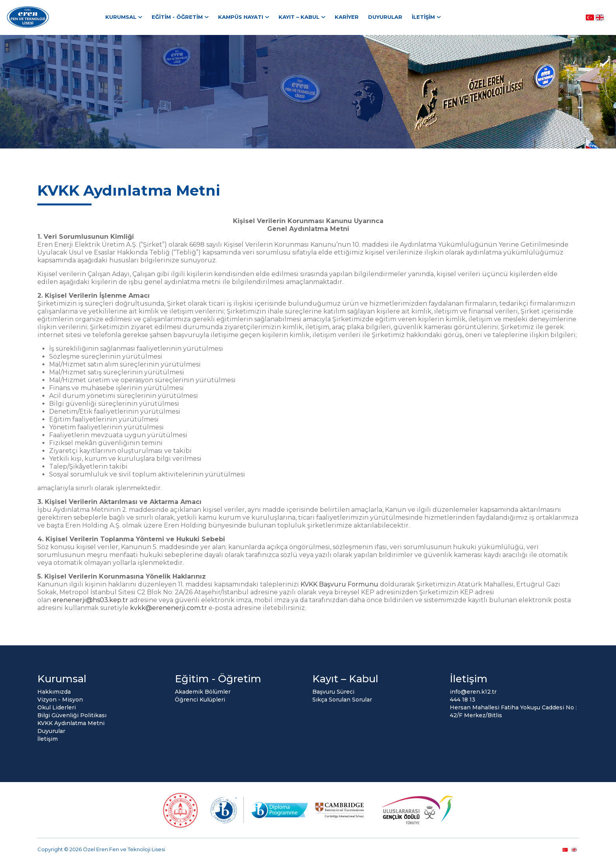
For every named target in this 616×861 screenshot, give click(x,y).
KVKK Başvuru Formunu (340, 584)
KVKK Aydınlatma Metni (71, 723)
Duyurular (385, 17)
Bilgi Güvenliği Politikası (72, 715)
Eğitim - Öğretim (177, 17)
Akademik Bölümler (203, 692)
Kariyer (347, 17)
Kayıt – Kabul (299, 17)
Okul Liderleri (57, 707)
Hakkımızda (54, 692)
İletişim (423, 17)
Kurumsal (121, 17)
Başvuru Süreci (333, 692)
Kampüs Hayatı (241, 17)
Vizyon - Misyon (60, 700)
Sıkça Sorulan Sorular (342, 700)
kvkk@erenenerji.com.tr (169, 608)
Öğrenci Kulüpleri (200, 700)
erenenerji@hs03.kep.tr (90, 600)
